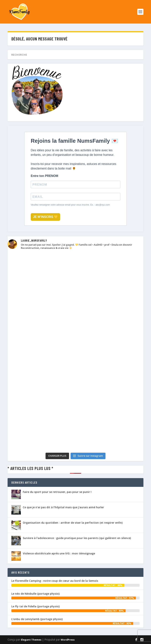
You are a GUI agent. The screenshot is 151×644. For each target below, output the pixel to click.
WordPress (68, 640)
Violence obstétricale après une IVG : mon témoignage (59, 553)
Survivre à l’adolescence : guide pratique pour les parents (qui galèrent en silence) (77, 538)
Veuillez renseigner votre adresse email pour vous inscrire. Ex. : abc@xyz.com (70, 205)
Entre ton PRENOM (44, 176)
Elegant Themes (31, 640)
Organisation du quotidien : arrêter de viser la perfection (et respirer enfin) (73, 523)
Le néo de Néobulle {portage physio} (36, 594)
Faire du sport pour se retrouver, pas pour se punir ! (57, 492)
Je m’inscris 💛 (45, 217)
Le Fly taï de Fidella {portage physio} (36, 606)
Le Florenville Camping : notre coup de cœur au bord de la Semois (55, 581)
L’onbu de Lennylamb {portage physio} (37, 619)
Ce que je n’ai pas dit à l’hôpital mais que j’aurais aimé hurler (63, 507)
